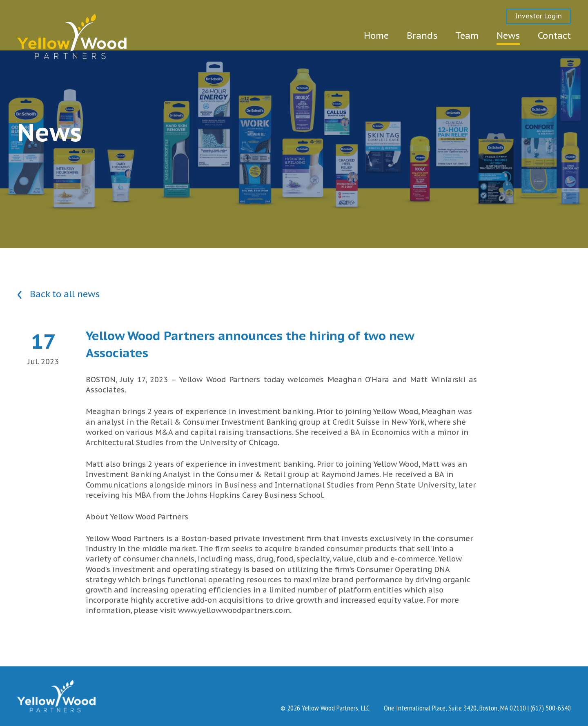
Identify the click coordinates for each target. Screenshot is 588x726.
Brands (422, 36)
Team (467, 36)
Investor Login (539, 16)
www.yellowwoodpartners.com (234, 610)
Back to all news (58, 294)
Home (376, 36)
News (508, 36)
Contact (554, 36)
